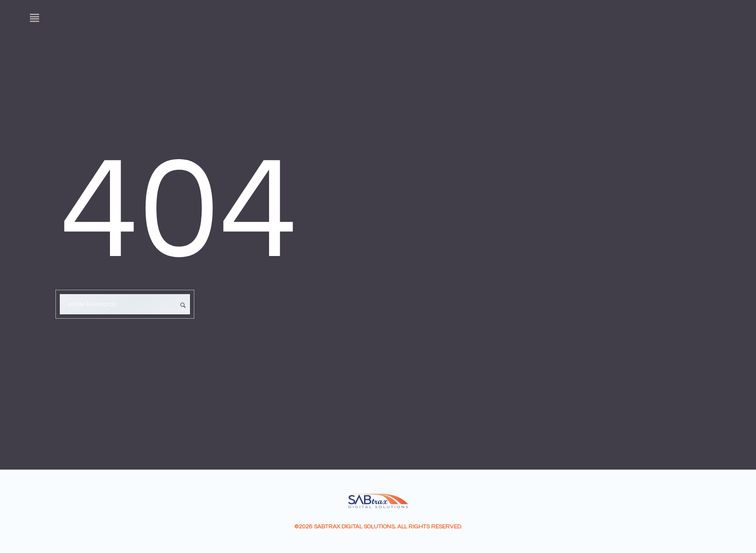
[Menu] (35, 18)
